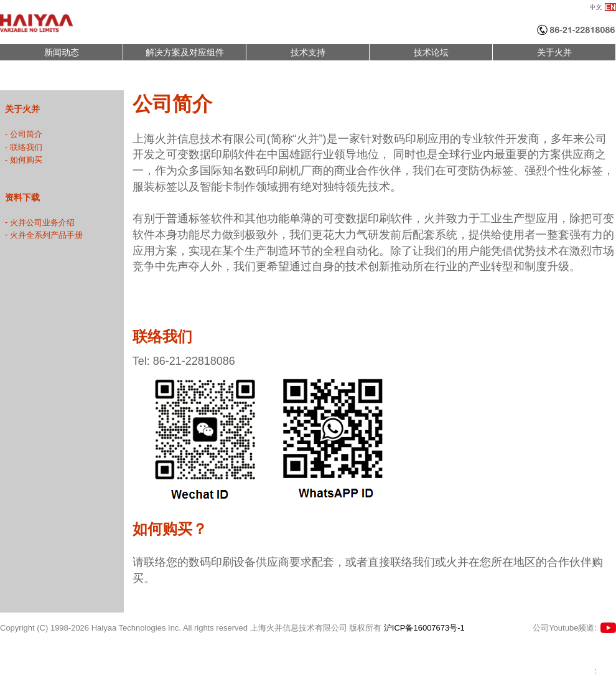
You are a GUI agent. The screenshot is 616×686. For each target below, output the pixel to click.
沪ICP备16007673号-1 (424, 628)
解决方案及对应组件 (185, 52)
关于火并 (554, 52)
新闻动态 (62, 52)
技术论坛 (431, 52)
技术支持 (308, 52)
